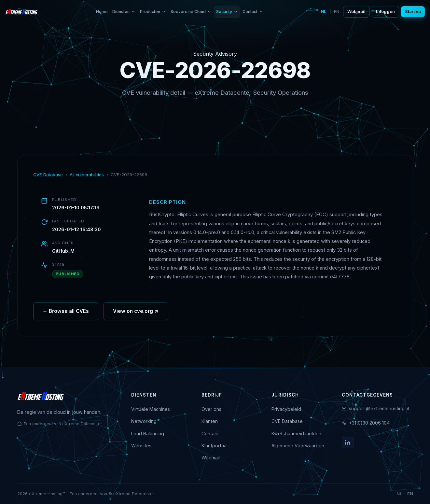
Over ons (211, 409)
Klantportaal (215, 446)
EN (337, 12)
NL (324, 12)
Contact (253, 12)
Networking (144, 421)
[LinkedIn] (348, 442)
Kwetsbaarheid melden (296, 434)
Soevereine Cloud (191, 12)
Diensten (124, 12)
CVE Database (48, 175)
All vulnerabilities (87, 175)
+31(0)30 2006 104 (369, 423)
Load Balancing (148, 434)
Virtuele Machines (151, 409)
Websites (141, 446)
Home (102, 12)
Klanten (210, 421)
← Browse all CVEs (66, 313)
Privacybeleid (286, 409)
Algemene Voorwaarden (298, 446)
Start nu (413, 12)
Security (227, 12)
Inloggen (385, 12)
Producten (153, 12)
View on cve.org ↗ (136, 313)
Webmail (356, 12)
